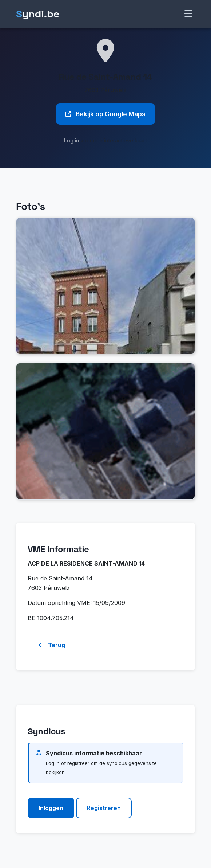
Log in (71, 140)
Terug (52, 645)
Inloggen (51, 808)
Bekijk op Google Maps (105, 114)
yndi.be (38, 14)
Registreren (104, 808)
